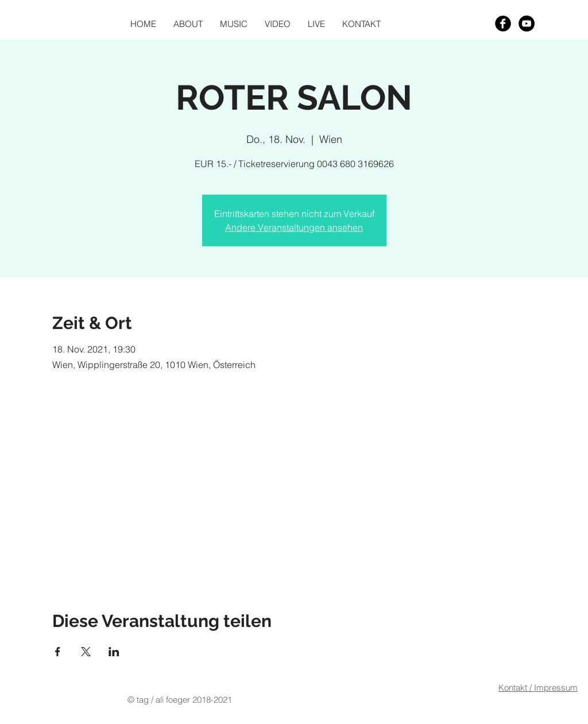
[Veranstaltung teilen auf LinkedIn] (114, 652)
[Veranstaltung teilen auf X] (86, 652)
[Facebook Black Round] (503, 24)
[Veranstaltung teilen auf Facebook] (58, 652)
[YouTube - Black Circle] (527, 24)
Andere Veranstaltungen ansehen (294, 227)
